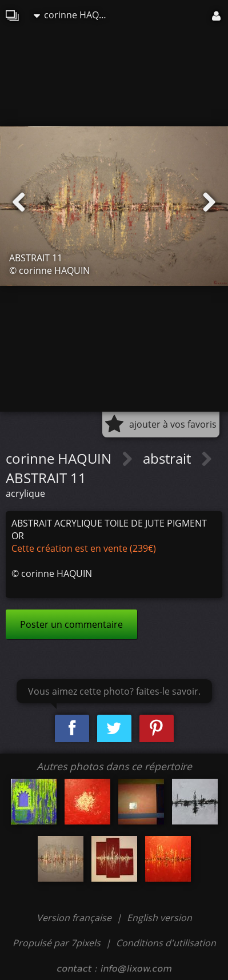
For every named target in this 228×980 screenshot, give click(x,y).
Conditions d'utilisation (166, 943)
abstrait (169, 458)
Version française (75, 918)
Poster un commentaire (71, 624)
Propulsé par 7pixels (57, 943)
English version (159, 918)
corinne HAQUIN (74, 15)
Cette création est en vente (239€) (84, 548)
